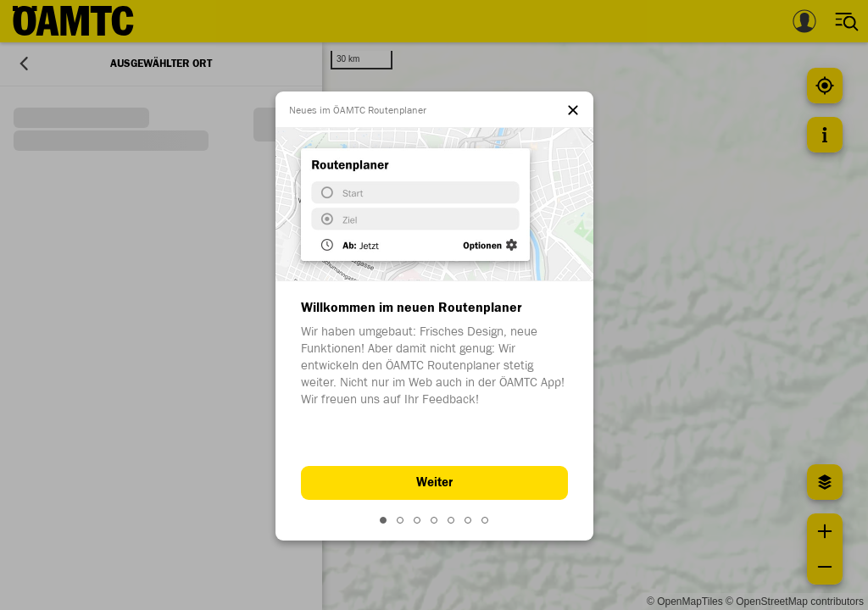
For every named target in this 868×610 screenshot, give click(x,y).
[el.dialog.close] (573, 112)
